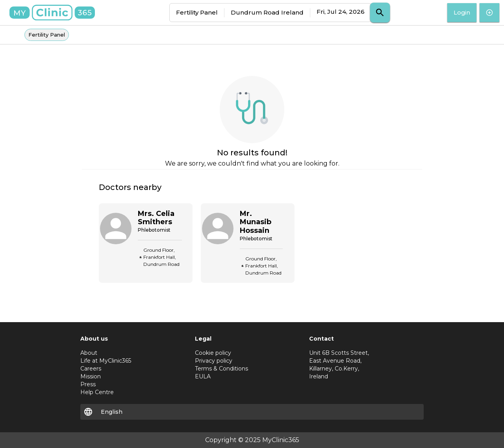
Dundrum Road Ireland (267, 12)
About (89, 353)
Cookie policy (213, 353)
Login (462, 13)
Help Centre (97, 392)
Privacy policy (214, 361)
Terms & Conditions (221, 369)
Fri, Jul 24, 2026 (341, 12)
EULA (203, 376)
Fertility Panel (197, 12)
